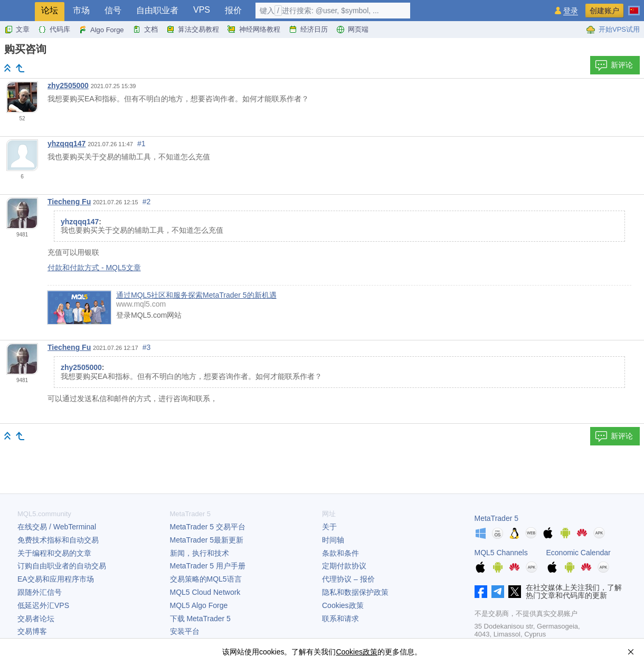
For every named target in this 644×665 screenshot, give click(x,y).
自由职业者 (157, 10)
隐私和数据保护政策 (355, 592)
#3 (147, 347)
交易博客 (32, 631)
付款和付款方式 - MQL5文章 (94, 268)
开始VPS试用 (613, 30)
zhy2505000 (68, 85)
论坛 (50, 10)
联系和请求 (340, 619)
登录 (571, 11)
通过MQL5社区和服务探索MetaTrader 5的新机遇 (196, 295)
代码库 (54, 30)
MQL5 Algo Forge (199, 605)
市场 (81, 10)
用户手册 (208, 566)
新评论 (614, 65)
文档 (145, 30)
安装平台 (185, 631)
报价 (233, 10)
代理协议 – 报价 (348, 579)
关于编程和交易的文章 (54, 553)
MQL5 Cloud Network (205, 592)
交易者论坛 (36, 619)
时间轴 (333, 540)
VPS (202, 10)
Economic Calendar (579, 553)
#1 (141, 144)
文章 (17, 30)
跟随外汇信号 (40, 592)
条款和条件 (340, 553)
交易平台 (208, 527)
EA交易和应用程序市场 (56, 579)
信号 (113, 10)
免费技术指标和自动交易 (58, 540)
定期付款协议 (344, 566)
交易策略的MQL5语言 (206, 579)
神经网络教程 (254, 30)
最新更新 (207, 540)
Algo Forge (101, 30)
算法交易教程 (193, 30)
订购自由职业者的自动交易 (62, 566)
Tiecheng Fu (69, 202)
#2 (147, 202)
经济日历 (308, 30)
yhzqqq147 (67, 144)
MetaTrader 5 (497, 518)
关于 (329, 527)
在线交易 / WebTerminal (57, 527)
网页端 (352, 30)
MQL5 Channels (501, 553)
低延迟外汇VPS (43, 605)
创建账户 (604, 11)
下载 (200, 619)
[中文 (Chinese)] (634, 6)
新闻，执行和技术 (200, 553)
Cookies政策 (343, 605)
